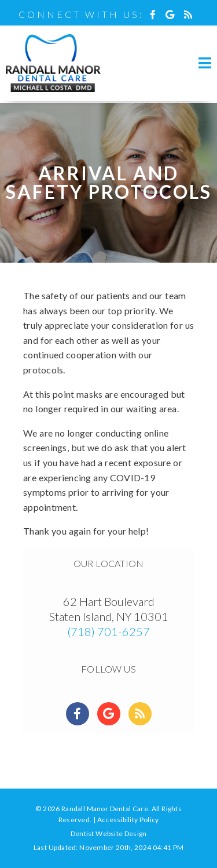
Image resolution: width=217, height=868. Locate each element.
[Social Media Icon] (156, 14)
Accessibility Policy (128, 820)
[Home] (53, 90)
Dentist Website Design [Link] (109, 834)
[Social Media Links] (78, 714)
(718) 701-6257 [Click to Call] (108, 631)
